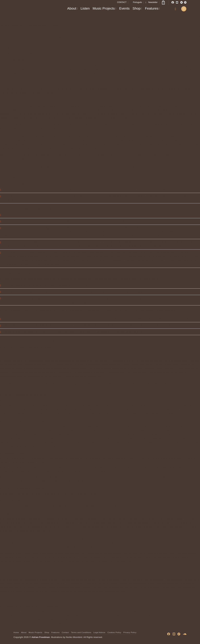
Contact (65, 632)
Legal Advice (99, 632)
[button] (152, 2)
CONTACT (122, 2)
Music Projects (104, 8)
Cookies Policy (114, 632)
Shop (137, 8)
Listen (85, 8)
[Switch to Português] (136, 2)
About (72, 8)
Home (16, 632)
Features (152, 8)
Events (124, 8)
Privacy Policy (130, 632)
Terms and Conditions (81, 632)
